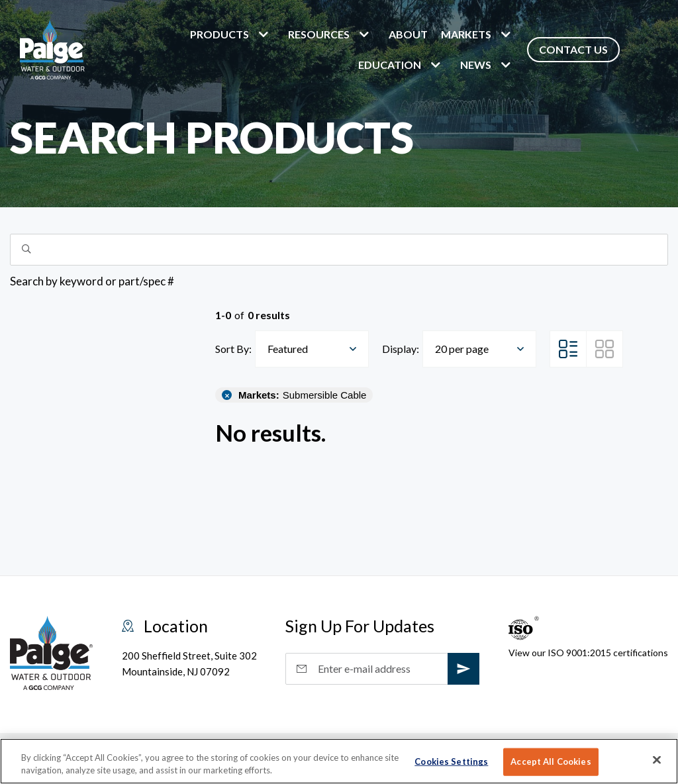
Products (219, 34)
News (476, 65)
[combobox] (312, 349)
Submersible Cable (302, 395)
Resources (319, 34)
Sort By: (233, 349)
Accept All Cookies (551, 761)
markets (466, 34)
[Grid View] (605, 349)
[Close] (657, 760)
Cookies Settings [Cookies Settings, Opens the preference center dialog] (451, 761)
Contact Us (573, 49)
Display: (401, 349)
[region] (339, 761)
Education (390, 65)
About (408, 34)
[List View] (568, 349)
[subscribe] (463, 669)
